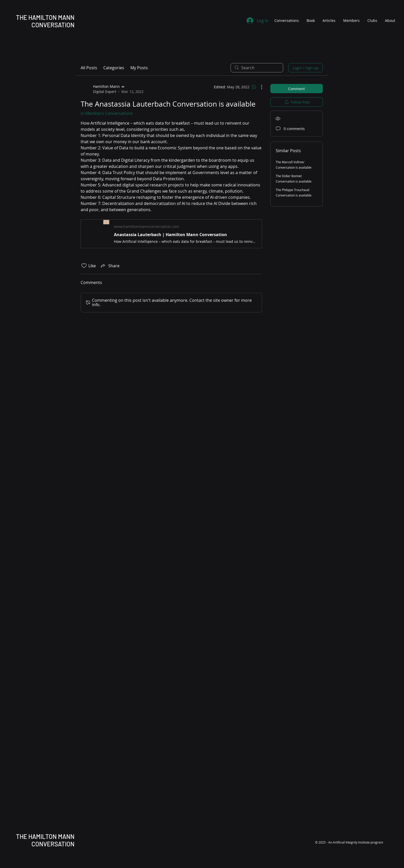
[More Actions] (259, 87)
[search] (257, 68)
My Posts (139, 68)
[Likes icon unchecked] (84, 266)
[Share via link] (110, 266)
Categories (114, 68)
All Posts (89, 68)
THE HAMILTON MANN (45, 17)
